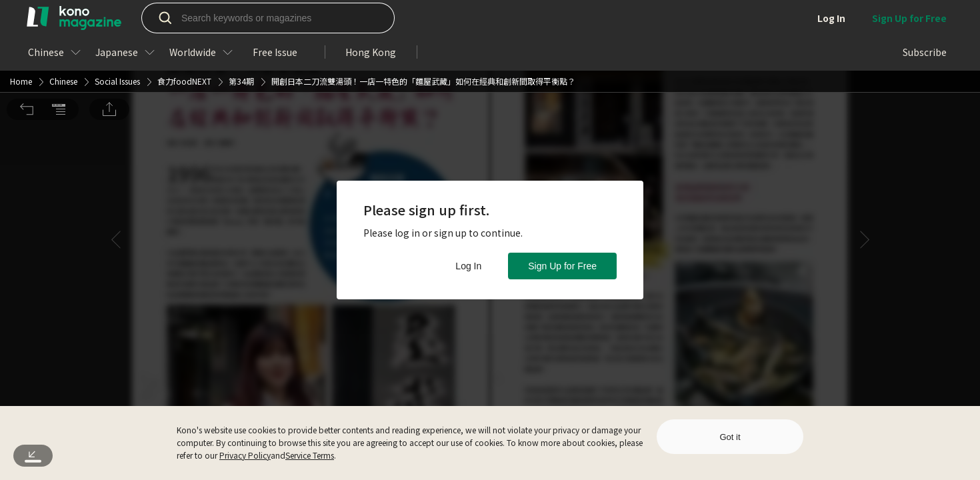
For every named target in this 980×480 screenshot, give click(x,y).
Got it (730, 437)
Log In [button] (468, 266)
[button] (27, 19)
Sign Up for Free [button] (562, 266)
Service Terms (310, 455)
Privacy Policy (245, 455)
